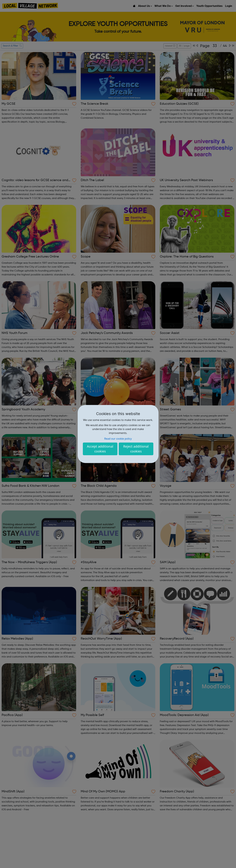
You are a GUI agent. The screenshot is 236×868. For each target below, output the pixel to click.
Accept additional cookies (100, 449)
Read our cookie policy (118, 439)
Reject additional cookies (136, 449)
